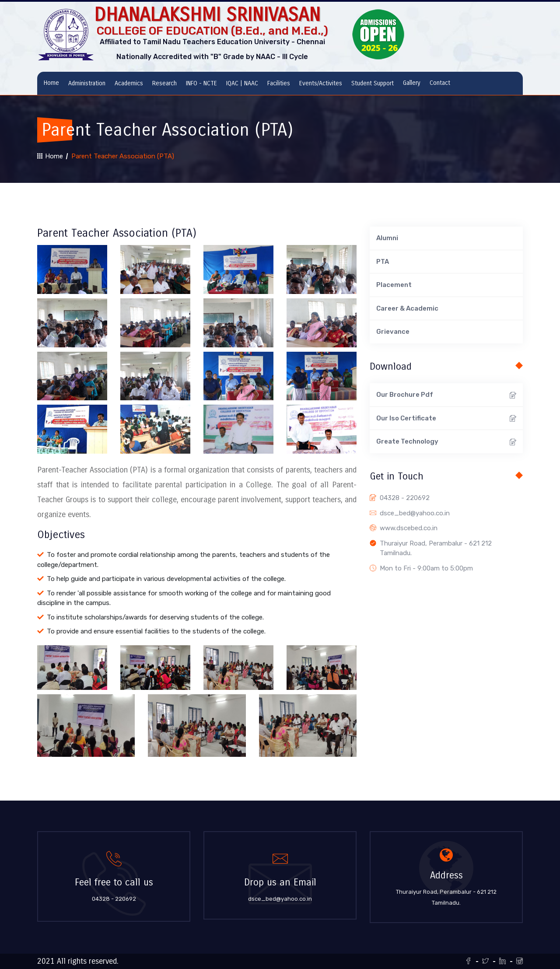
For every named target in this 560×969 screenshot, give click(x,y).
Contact (440, 83)
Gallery (412, 83)
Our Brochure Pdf (446, 396)
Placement (394, 285)
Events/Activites (321, 83)
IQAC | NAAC (242, 83)
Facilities (279, 83)
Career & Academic (407, 308)
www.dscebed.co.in (409, 528)
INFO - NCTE (201, 83)
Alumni (387, 238)
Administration (87, 83)
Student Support (373, 83)
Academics (129, 83)
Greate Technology (446, 443)
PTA (383, 262)
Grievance (393, 332)
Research (164, 83)
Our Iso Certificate (446, 419)
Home (51, 83)
